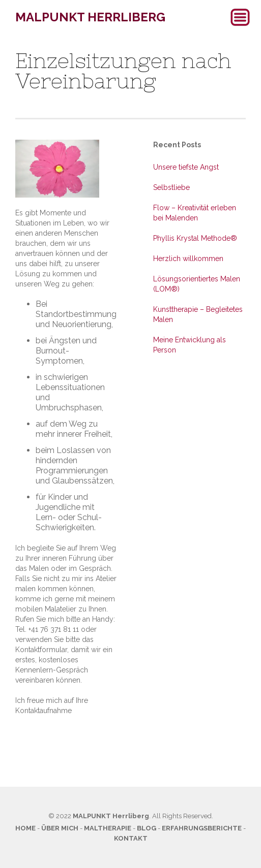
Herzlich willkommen (188, 259)
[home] (88, 17)
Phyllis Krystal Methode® (195, 238)
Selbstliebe (171, 187)
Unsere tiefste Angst (186, 167)
